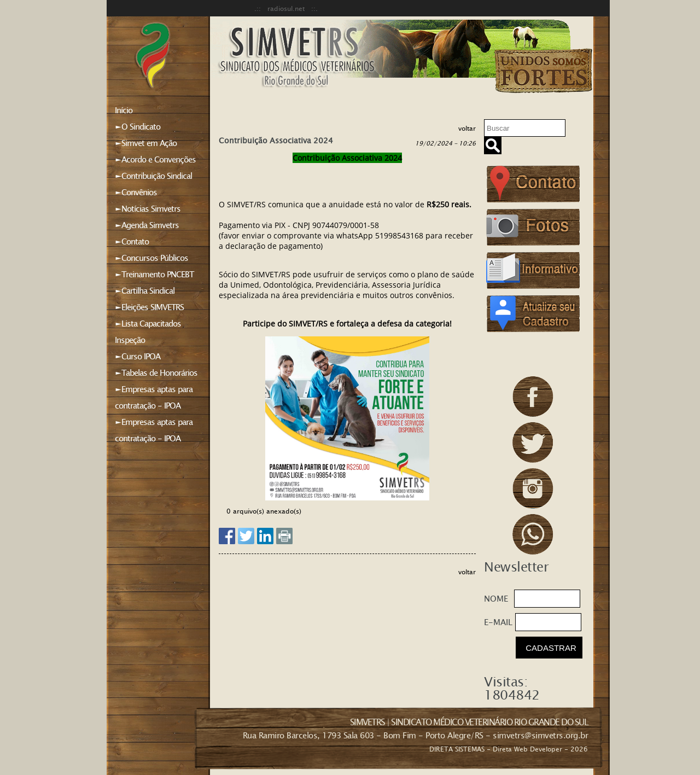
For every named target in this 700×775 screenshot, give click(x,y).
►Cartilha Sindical (145, 290)
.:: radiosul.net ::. (286, 8)
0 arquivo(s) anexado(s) (264, 511)
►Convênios (136, 192)
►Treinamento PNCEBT (154, 274)
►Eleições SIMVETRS (149, 307)
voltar (467, 128)
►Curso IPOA (138, 356)
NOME (496, 598)
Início (124, 110)
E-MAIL (498, 622)
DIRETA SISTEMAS (457, 749)
